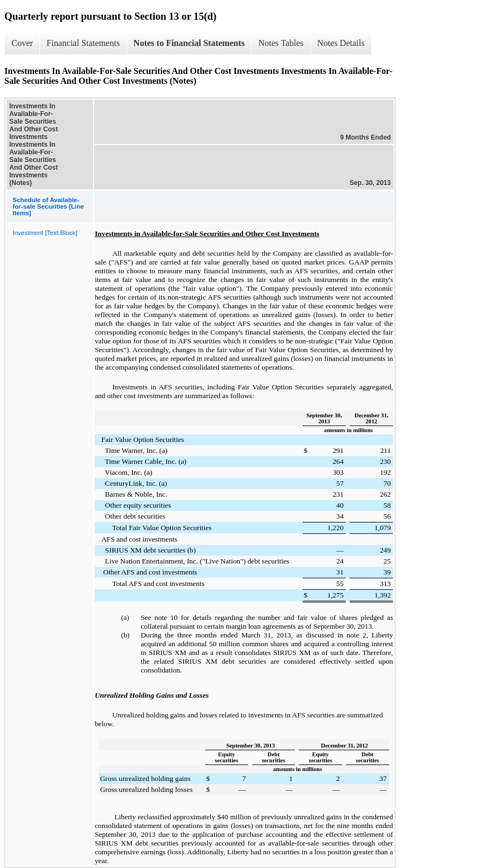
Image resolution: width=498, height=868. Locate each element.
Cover (22, 43)
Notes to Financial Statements (189, 43)
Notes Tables (281, 43)
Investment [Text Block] (45, 233)
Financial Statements (83, 43)
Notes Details (341, 43)
